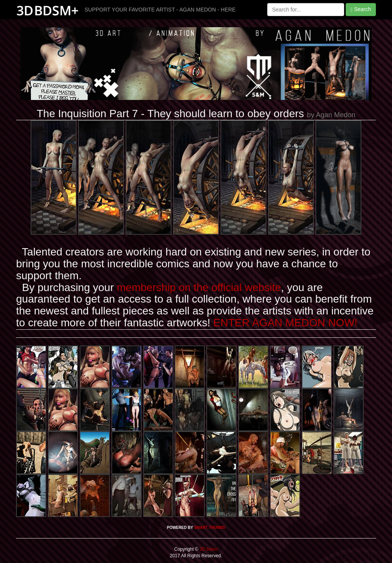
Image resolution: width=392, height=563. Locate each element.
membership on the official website (199, 287)
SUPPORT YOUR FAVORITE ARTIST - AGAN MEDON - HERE (160, 10)
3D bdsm (208, 549)
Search (361, 9)
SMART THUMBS (210, 528)
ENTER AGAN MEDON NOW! (285, 323)
